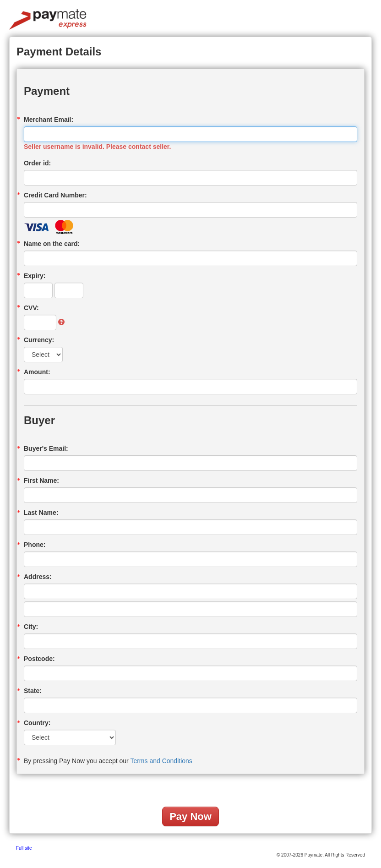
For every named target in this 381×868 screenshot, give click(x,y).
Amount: (37, 372)
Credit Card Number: (55, 195)
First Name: (41, 480)
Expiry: (35, 276)
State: (33, 691)
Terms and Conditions (161, 761)
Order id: (37, 163)
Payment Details (59, 52)
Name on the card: (52, 244)
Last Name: (41, 513)
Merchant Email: (49, 120)
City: (31, 627)
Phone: (35, 545)
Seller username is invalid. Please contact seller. (97, 147)
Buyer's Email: (46, 448)
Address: (38, 577)
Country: (37, 723)
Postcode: (39, 659)
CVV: (31, 308)
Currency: (39, 340)
